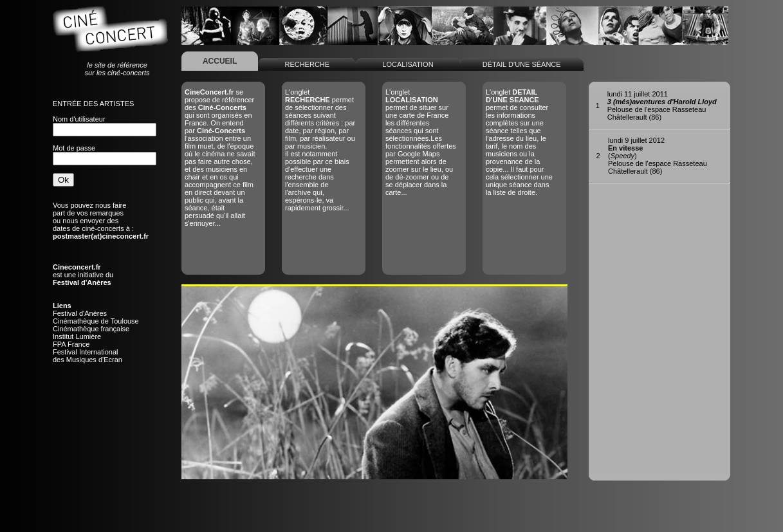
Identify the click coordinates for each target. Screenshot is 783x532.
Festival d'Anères (80, 313)
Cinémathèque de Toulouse (96, 321)
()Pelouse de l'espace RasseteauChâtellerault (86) (658, 156)
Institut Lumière (77, 336)
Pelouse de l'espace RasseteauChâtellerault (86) (662, 105)
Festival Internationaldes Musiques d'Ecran (88, 356)
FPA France (71, 344)
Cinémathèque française (91, 329)
